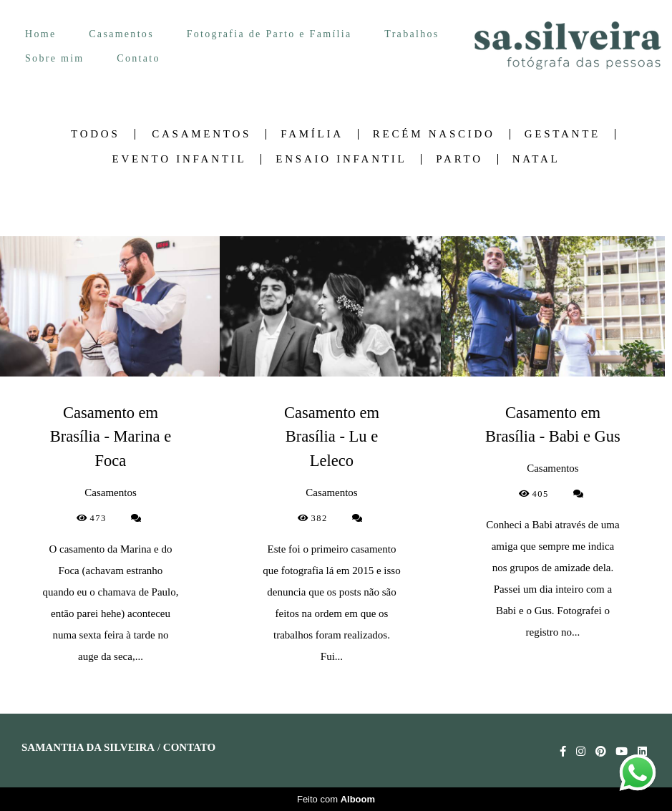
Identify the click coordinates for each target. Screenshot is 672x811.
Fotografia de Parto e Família (269, 34)
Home (40, 34)
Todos (95, 134)
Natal (536, 159)
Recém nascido (434, 134)
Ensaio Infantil (341, 159)
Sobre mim (55, 58)
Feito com (336, 799)
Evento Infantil (180, 159)
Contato (138, 58)
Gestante (563, 134)
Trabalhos (412, 34)
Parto (459, 159)
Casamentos (121, 34)
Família (312, 134)
